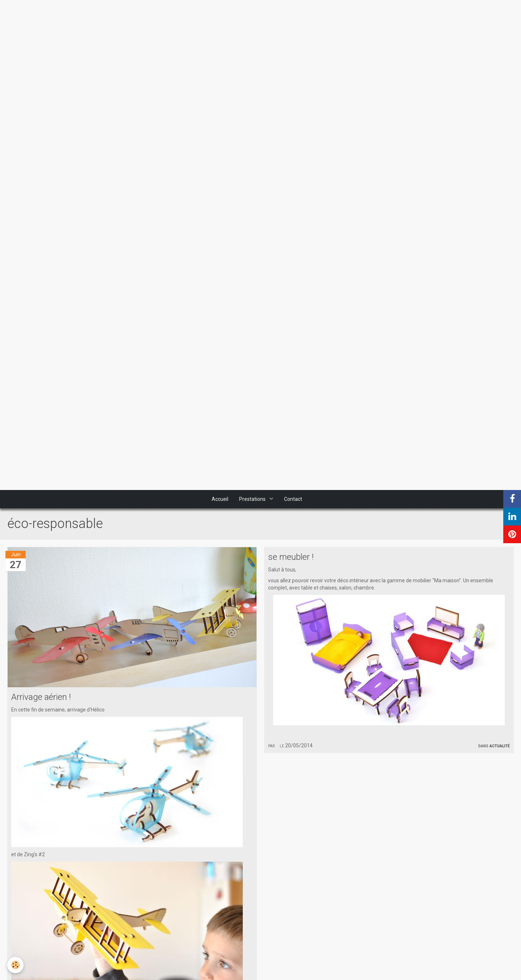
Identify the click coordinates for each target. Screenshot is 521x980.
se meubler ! (291, 557)
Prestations (253, 499)
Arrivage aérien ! (41, 697)
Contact (293, 499)
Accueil (220, 499)
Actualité (500, 745)
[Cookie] (15, 965)
